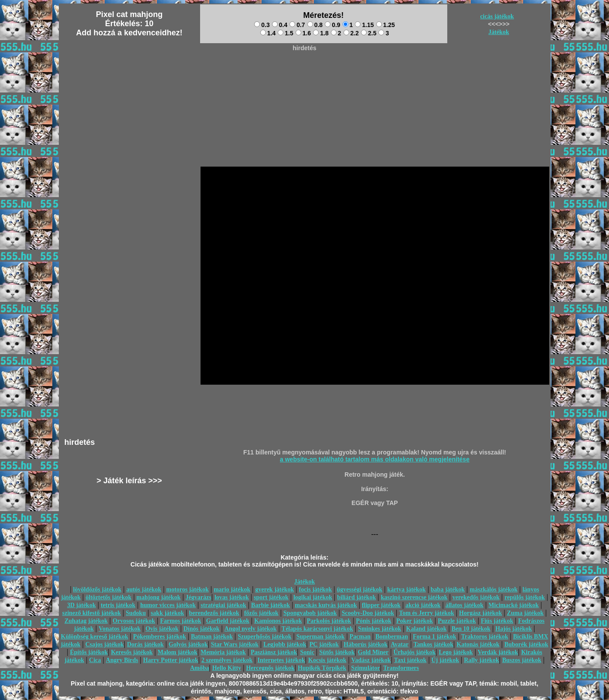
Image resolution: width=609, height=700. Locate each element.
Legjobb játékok (285, 644)
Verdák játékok (498, 652)
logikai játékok (313, 597)
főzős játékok (261, 613)
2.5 (369, 33)
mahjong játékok (159, 597)
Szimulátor (366, 668)
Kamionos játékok (278, 621)
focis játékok (315, 589)
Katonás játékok (478, 644)
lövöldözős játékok (97, 589)
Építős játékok (89, 652)
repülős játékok (525, 597)
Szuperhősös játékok (264, 637)
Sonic (307, 652)
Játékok (498, 32)
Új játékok (445, 660)
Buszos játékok (522, 660)
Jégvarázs (199, 597)
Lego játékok (456, 652)
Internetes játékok (281, 660)
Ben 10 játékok (471, 629)
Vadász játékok (371, 660)
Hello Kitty (227, 668)
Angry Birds (122, 660)
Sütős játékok (337, 652)
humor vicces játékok (168, 605)
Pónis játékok (373, 621)
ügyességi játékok (360, 589)
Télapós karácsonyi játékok (317, 629)
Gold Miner (373, 652)
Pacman (360, 637)
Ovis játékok (162, 629)
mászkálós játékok (493, 589)
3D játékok (82, 605)
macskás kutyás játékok (326, 605)
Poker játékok (415, 621)
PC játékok (324, 644)
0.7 (297, 25)
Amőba (200, 668)
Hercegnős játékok (270, 668)
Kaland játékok (427, 629)
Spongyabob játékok (310, 613)
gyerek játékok (274, 589)
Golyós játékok (188, 644)
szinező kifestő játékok (92, 613)
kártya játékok (406, 589)
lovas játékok (232, 597)
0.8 (315, 25)
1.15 (364, 25)
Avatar (400, 644)
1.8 (321, 33)
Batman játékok (212, 637)
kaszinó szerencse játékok (414, 597)
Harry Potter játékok (170, 660)
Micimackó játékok (513, 605)
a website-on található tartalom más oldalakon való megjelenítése (375, 459)
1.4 (268, 33)
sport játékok (271, 597)
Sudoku (136, 613)
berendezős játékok (214, 613)
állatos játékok (465, 605)
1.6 (303, 33)
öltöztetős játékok (108, 597)
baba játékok (448, 589)
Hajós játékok (514, 629)
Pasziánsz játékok (274, 652)
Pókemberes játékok (159, 637)
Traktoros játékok (485, 637)
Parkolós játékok (329, 621)
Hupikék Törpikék (322, 668)
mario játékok (232, 589)
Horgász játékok (480, 613)
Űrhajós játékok (414, 652)
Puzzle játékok (457, 621)
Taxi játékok (410, 660)
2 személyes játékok (227, 660)
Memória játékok (223, 652)
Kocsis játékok (327, 660)
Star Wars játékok (235, 644)
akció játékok (423, 605)
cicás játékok (497, 16)
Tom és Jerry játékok (427, 613)
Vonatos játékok (119, 629)
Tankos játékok (433, 644)
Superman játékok (321, 637)
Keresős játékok (132, 652)
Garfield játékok (228, 621)
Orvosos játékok (134, 621)
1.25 (386, 25)
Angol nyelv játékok (251, 629)
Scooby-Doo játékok (368, 613)
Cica (95, 660)
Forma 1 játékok (435, 637)
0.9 (332, 25)
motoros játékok (187, 589)
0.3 (262, 25)
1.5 (285, 33)
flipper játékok (381, 605)
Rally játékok (481, 660)
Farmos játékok (181, 621)
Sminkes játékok (379, 629)
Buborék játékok (526, 644)
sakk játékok (168, 613)
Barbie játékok (270, 605)
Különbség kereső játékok (95, 637)
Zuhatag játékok (86, 621)
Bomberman (392, 637)
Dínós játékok (202, 629)
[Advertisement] (305, 75)
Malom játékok (177, 652)
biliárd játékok (356, 597)
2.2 (351, 33)
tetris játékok (118, 605)
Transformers (401, 668)
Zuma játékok (525, 613)
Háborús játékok (366, 644)
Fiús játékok (497, 621)
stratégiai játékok (223, 605)
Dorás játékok (145, 644)
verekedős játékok (476, 597)
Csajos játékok (105, 644)
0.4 (280, 25)
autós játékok (144, 589)
